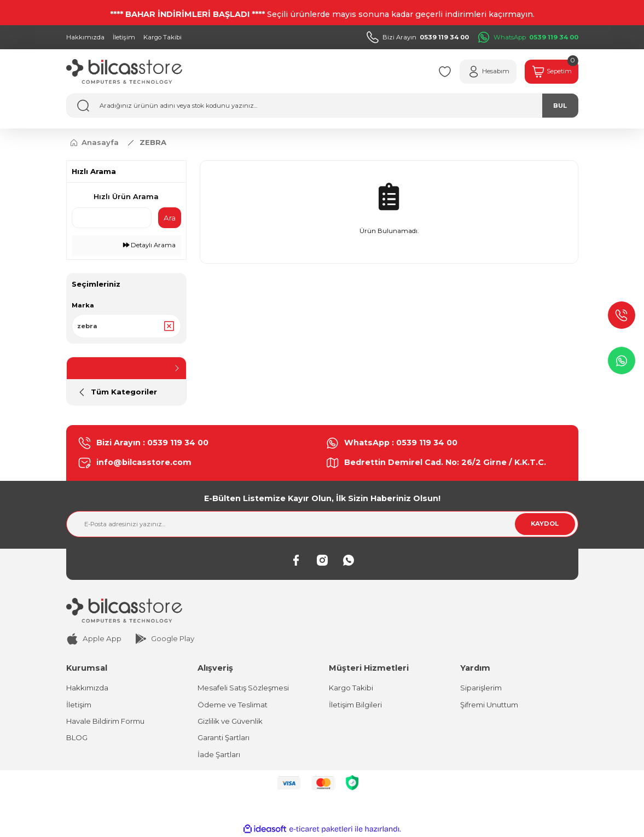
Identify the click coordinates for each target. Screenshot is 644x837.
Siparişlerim (481, 688)
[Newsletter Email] (322, 524)
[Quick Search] (112, 218)
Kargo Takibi (351, 688)
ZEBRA (153, 142)
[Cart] (552, 72)
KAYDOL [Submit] (545, 524)
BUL (560, 106)
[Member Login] (488, 72)
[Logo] (124, 71)
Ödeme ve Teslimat (233, 705)
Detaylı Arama (149, 245)
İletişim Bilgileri (355, 705)
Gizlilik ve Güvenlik (230, 721)
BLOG (77, 737)
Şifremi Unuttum (489, 705)
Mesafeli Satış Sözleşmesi (243, 688)
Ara (170, 218)
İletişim (79, 705)
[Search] (322, 106)
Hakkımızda (87, 688)
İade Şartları (219, 754)
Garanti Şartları (224, 737)
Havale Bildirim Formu (105, 721)
